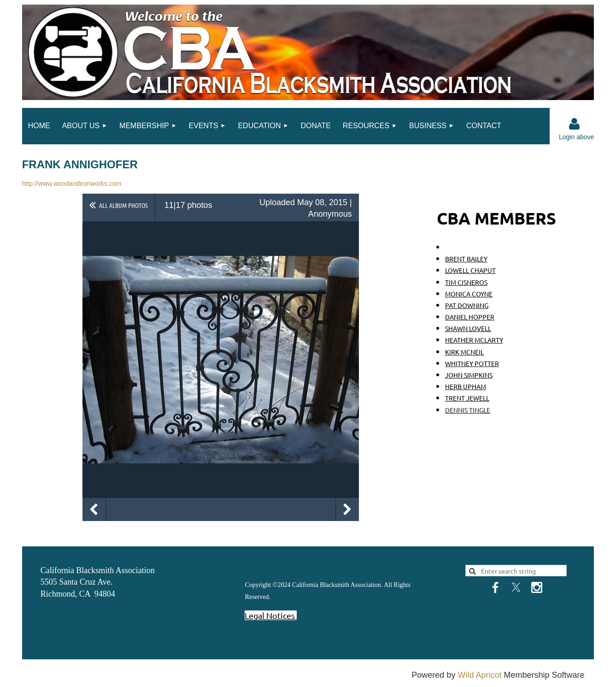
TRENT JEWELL (467, 398)
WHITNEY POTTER (472, 363)
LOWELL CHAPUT (470, 270)
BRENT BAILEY (466, 259)
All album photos (123, 205)
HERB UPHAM (466, 386)
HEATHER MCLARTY (474, 340)
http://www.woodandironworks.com (72, 184)
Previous (94, 509)
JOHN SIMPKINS (469, 375)
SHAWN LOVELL (468, 328)
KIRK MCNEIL (464, 352)
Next (347, 509)
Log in (574, 124)
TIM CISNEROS (466, 282)
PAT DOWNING (467, 305)
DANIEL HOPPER (470, 317)
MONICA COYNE (469, 294)
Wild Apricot (479, 675)
